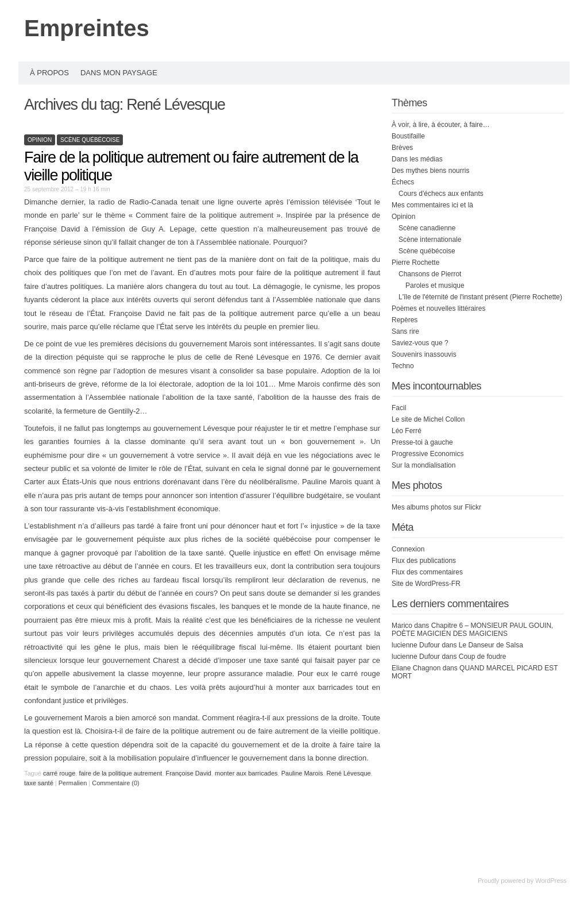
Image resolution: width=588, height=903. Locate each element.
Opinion (40, 140)
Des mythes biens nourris (430, 171)
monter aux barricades (246, 773)
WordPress (551, 881)
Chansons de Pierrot (430, 274)
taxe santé (39, 783)
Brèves (402, 148)
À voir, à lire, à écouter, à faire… (441, 125)
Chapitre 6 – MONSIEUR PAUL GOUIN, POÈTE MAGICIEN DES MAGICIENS (472, 630)
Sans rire (405, 331)
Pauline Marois (302, 773)
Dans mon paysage (119, 73)
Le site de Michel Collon (428, 419)
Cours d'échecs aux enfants (441, 194)
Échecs (403, 182)
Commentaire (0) (116, 783)
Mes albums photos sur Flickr (436, 507)
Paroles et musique (435, 285)
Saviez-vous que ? (420, 343)
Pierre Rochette (415, 263)
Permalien (74, 783)
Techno (403, 366)
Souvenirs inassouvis (424, 354)
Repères (405, 320)
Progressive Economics (428, 454)
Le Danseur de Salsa (491, 645)
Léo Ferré (407, 431)
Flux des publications (424, 561)
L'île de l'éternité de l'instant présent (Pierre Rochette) (480, 297)
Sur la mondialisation (423, 465)
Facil (399, 408)
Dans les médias (417, 159)
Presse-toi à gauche (422, 442)
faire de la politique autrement (120, 773)
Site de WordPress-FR (426, 584)
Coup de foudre (483, 657)
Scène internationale (430, 240)
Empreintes (87, 28)
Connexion (408, 549)
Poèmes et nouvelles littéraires (438, 308)
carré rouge (59, 773)
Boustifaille (408, 136)
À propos (49, 73)
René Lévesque (349, 773)
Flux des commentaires (427, 572)
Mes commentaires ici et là (432, 205)
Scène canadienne (427, 228)
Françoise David (188, 773)
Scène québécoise (90, 140)
